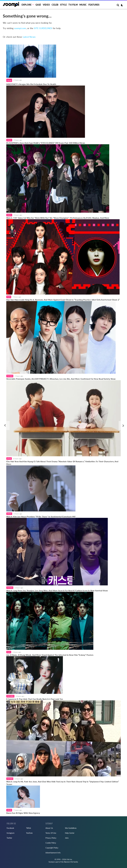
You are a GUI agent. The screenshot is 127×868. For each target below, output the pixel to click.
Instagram (11, 833)
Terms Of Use (51, 833)
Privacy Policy (51, 838)
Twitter (9, 838)
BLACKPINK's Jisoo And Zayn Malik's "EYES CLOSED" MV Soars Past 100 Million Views (46, 143)
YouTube (29, 833)
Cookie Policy (51, 843)
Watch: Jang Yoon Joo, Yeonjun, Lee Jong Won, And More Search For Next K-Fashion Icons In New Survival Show (57, 591)
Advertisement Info (53, 853)
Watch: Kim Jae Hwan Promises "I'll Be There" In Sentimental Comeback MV (41, 517)
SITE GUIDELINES (43, 28)
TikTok (29, 828)
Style (63, 5)
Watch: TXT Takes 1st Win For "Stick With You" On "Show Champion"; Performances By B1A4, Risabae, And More (58, 218)
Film (9, 297)
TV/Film (10, 376)
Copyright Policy (52, 848)
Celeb (55, 5)
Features (94, 5)
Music (83, 5)
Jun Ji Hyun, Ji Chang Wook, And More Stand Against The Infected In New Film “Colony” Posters (50, 655)
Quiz (38, 5)
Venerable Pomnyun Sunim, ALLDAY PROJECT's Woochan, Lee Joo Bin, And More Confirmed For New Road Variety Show (61, 379)
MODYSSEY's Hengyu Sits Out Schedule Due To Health (31, 84)
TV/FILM (73, 5)
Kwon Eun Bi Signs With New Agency (23, 813)
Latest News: (29, 37)
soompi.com (20, 28)
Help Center (70, 833)
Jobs (67, 838)
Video (46, 5)
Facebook (10, 828)
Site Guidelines (71, 828)
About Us (49, 828)
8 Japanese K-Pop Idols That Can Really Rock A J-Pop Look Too (35, 699)
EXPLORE (27, 5)
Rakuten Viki (69, 862)
